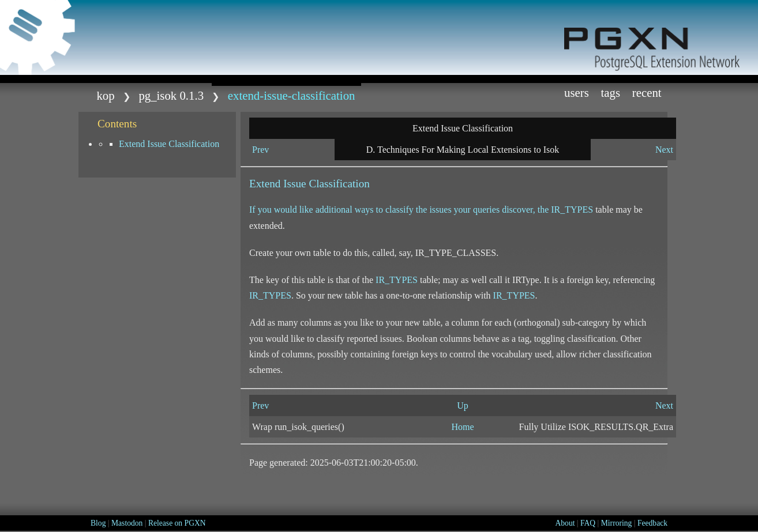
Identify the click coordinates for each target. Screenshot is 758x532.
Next (664, 150)
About (565, 523)
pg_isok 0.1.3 (171, 95)
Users (577, 93)
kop (105, 95)
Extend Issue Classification (169, 144)
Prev (260, 150)
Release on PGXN (177, 523)
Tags (611, 93)
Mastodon (127, 523)
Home (462, 427)
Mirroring (617, 523)
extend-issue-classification (292, 95)
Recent (647, 93)
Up (463, 405)
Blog (98, 523)
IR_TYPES (572, 210)
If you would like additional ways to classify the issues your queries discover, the (400, 210)
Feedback (652, 523)
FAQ (588, 523)
